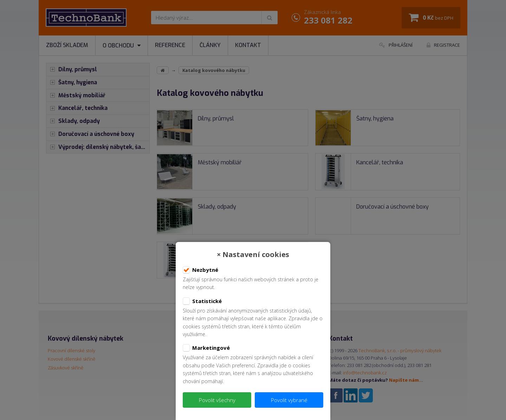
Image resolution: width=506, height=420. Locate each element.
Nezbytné (200, 270)
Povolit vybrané (289, 400)
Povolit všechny (217, 400)
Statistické (202, 301)
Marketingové (206, 348)
